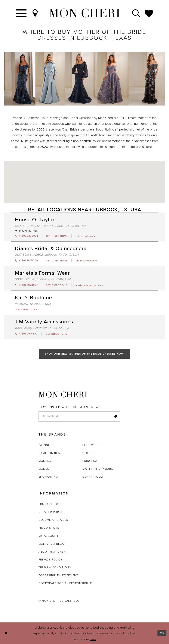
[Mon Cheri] (63, 395)
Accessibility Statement (58, 575)
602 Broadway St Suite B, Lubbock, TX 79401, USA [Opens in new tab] (51, 226)
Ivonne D (46, 445)
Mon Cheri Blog (52, 544)
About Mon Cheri (53, 552)
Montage (46, 461)
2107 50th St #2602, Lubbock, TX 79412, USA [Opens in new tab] (47, 255)
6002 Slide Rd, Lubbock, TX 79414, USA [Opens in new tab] (43, 279)
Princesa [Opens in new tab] (90, 461)
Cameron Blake (51, 453)
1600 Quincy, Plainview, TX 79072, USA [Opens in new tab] (42, 328)
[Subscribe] (115, 417)
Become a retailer (53, 520)
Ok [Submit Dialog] (162, 633)
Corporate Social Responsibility (66, 583)
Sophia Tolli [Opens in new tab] (93, 477)
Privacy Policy (51, 560)
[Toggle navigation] (21, 13)
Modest (45, 469)
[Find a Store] (35, 13)
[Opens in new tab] (57, 236)
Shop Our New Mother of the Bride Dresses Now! (85, 354)
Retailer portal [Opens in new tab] (51, 512)
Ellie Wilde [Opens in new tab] (91, 445)
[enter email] (79, 417)
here (93, 639)
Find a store (49, 528)
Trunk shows (50, 504)
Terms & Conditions (55, 567)
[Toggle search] (136, 13)
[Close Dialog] (6, 633)
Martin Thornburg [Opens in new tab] (98, 469)
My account (48, 536)
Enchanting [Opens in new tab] (48, 477)
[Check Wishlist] (149, 13)
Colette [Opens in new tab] (89, 453)
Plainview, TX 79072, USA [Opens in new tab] (33, 304)
